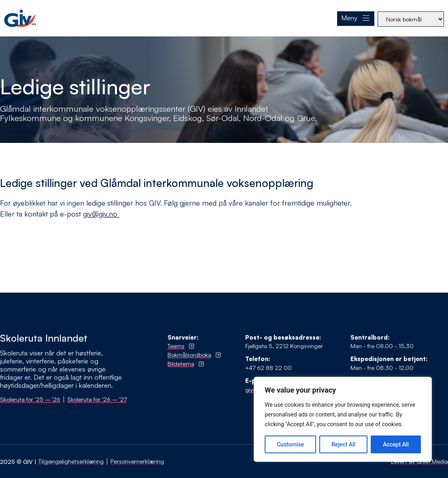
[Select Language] (411, 19)
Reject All (343, 444)
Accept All (396, 444)
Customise (290, 444)
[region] (343, 419)
